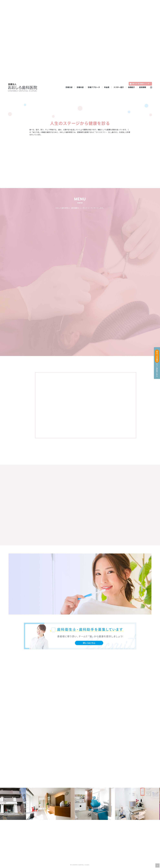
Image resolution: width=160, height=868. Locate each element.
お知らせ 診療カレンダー (140, 84)
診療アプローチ (94, 87)
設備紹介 (132, 87)
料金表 (107, 87)
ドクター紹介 (119, 87)
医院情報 (143, 87)
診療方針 (69, 87)
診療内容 (80, 87)
